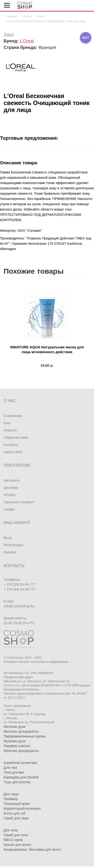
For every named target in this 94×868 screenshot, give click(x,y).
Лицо (9, 34)
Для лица (11, 794)
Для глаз (10, 768)
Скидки (9, 509)
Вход (7, 538)
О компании (13, 416)
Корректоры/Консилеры (22, 808)
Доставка (11, 488)
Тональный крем (17, 804)
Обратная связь (16, 437)
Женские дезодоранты (21, 731)
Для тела (11, 830)
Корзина (10, 552)
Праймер (11, 799)
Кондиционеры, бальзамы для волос (32, 849)
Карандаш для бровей (21, 777)
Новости (10, 430)
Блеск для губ (14, 813)
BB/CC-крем (13, 840)
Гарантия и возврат (19, 502)
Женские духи (15, 727)
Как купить (12, 480)
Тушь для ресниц (17, 782)
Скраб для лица (16, 818)
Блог (7, 423)
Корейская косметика (20, 763)
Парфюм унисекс (17, 746)
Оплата (9, 495)
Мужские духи (15, 741)
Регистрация (13, 545)
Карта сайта (13, 452)
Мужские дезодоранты (21, 751)
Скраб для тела (16, 835)
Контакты (11, 445)
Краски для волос (17, 845)
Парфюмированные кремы (25, 736)
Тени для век (14, 772)
